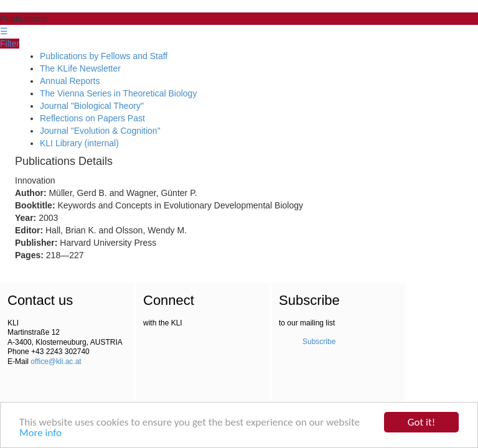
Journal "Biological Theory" (92, 106)
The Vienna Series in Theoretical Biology (118, 93)
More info (40, 433)
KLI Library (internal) (79, 143)
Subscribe (319, 342)
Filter (10, 44)
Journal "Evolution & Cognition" (100, 131)
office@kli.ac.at (56, 362)
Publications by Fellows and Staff (104, 56)
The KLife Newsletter (80, 68)
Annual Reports (70, 81)
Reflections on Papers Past (92, 118)
